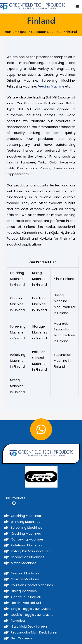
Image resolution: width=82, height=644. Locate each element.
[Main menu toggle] (77, 7)
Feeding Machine (51, 86)
